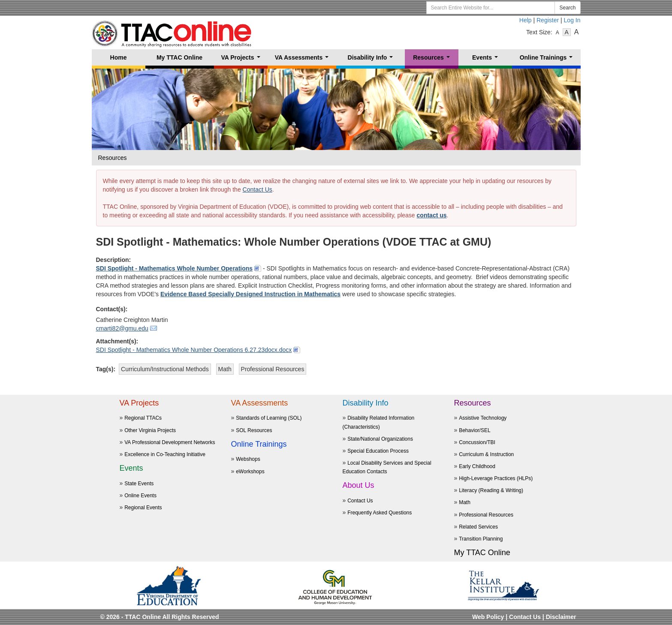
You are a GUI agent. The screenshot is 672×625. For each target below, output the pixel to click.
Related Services (478, 527)
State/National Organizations (380, 439)
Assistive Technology (483, 418)
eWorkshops (250, 472)
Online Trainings (548, 60)
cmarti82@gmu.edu (122, 328)
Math (465, 502)
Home (119, 57)
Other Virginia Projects (150, 430)
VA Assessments (303, 60)
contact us (432, 215)
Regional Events (143, 508)
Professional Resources (486, 515)
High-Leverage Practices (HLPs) (496, 478)
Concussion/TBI (477, 442)
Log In (572, 20)
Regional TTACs (143, 418)
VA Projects (242, 60)
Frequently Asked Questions (380, 513)
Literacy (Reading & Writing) (491, 490)
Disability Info (372, 60)
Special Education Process (378, 451)
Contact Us (258, 189)
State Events (139, 484)
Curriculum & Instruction (486, 454)
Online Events (140, 496)
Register (548, 20)
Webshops (248, 459)
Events (487, 60)
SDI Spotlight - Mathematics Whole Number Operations (175, 268)
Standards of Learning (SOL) (269, 418)
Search (567, 8)
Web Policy (488, 617)
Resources (433, 60)
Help (526, 20)
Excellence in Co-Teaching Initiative (165, 454)
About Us (359, 485)
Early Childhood (477, 466)
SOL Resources (254, 430)
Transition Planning (481, 539)
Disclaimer (561, 617)
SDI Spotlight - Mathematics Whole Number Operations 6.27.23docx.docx (194, 350)
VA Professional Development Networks (170, 442)
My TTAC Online (179, 57)
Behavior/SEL (475, 430)
